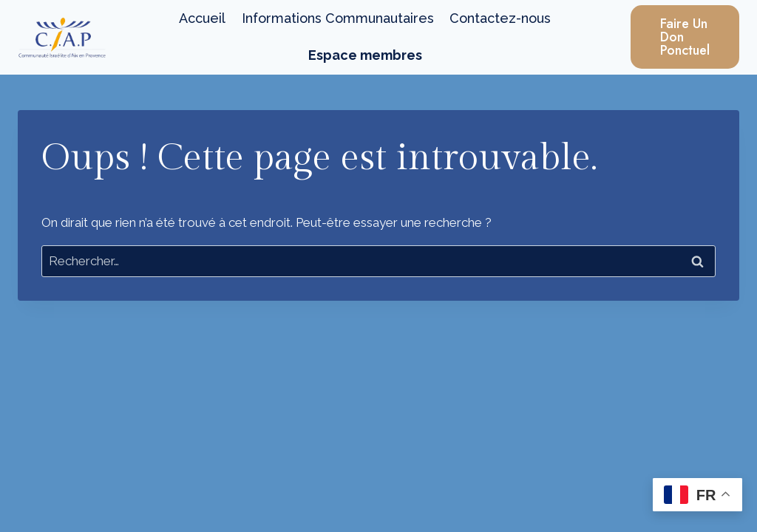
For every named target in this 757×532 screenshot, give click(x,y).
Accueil (202, 18)
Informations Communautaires (338, 18)
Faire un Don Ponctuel (685, 37)
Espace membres (365, 55)
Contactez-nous (500, 18)
